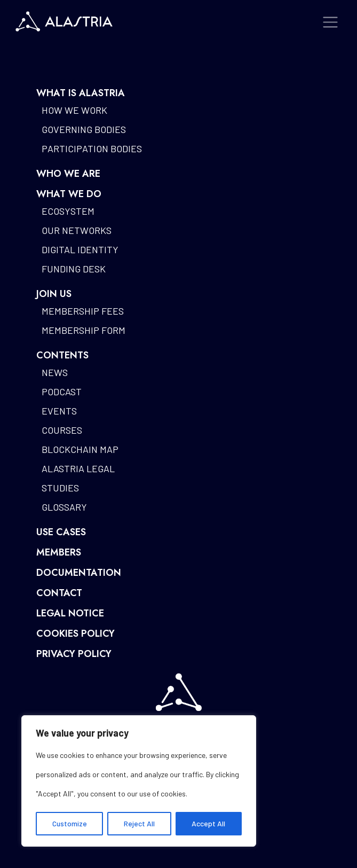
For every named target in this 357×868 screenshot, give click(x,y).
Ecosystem (68, 211)
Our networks (77, 230)
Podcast (62, 392)
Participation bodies (92, 148)
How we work (74, 110)
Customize (70, 823)
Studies (60, 488)
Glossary (64, 507)
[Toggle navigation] (331, 22)
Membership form (84, 330)
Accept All (208, 823)
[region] (139, 781)
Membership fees (83, 311)
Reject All (139, 823)
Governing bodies (84, 129)
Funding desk (74, 269)
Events (59, 411)
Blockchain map (80, 449)
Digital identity (80, 249)
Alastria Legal (78, 468)
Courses (62, 430)
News (55, 372)
